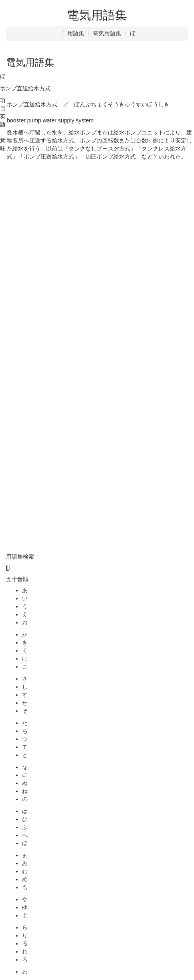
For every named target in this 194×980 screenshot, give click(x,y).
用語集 (76, 33)
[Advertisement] (97, 258)
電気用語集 (107, 33)
